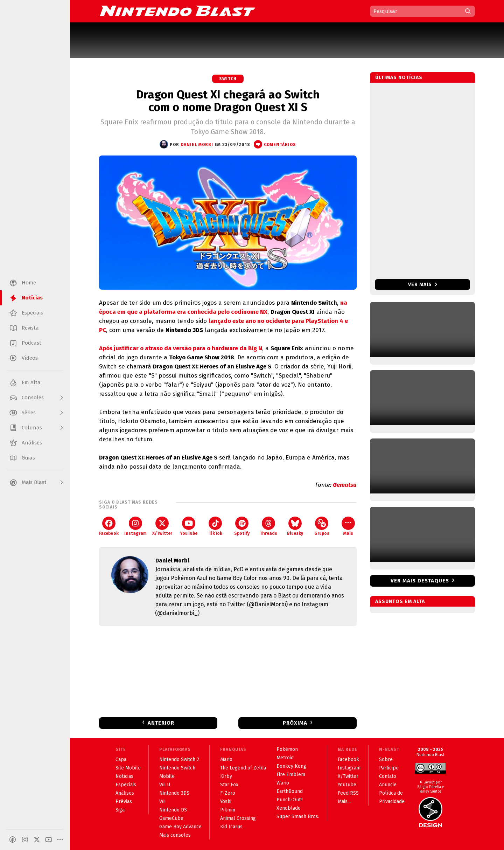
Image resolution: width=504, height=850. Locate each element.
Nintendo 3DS (174, 793)
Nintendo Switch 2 (179, 759)
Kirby (226, 776)
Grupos (322, 526)
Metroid (285, 758)
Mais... (344, 801)
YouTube (189, 526)
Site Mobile (128, 768)
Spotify (242, 526)
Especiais (126, 785)
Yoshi (226, 801)
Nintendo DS (173, 810)
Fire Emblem (291, 775)
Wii (162, 801)
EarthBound (290, 791)
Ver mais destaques (420, 581)
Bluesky (295, 526)
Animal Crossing (238, 818)
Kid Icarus (231, 827)
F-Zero (228, 793)
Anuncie (388, 785)
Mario (226, 759)
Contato (388, 776)
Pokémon (287, 749)
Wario (283, 783)
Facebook (109, 526)
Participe (389, 768)
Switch (228, 79)
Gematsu (345, 485)
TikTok (215, 526)
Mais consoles (175, 835)
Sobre (386, 759)
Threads (268, 526)
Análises (125, 793)
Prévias (124, 801)
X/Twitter (162, 526)
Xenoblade (289, 808)
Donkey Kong (291, 766)
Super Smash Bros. (298, 817)
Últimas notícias (399, 78)
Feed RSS (348, 793)
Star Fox (229, 785)
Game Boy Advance (180, 827)
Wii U (165, 785)
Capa (121, 759)
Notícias (124, 776)
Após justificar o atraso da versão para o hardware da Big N (181, 348)
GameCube (171, 818)
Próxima (295, 723)
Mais (348, 526)
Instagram (135, 526)
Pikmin (228, 810)
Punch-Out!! (290, 800)
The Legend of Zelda (243, 768)
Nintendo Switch (177, 768)
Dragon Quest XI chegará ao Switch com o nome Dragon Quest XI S (228, 101)
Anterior (161, 723)
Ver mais (423, 285)
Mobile (167, 776)
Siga (120, 810)
